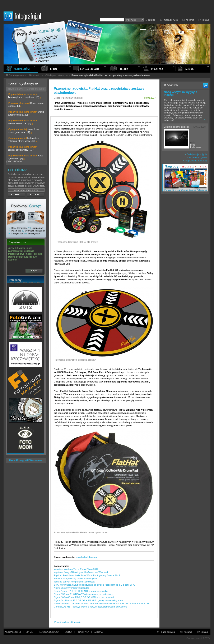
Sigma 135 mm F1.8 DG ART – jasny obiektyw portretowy (83, 594)
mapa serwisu (171, 20)
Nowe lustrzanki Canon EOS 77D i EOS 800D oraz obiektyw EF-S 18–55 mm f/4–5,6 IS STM (101, 604)
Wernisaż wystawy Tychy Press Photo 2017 (76, 569)
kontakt (206, 20)
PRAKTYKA (83, 632)
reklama (190, 20)
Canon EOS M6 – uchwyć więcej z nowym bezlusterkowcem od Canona (91, 607)
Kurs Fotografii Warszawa (26, 460)
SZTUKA (98, 632)
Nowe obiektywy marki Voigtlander (71, 588)
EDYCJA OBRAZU (49, 632)
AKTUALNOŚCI (13, 632)
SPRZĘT (30, 632)
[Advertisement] (185, 262)
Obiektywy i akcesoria (56, 75)
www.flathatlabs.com (86, 557)
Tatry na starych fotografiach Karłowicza (74, 582)
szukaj (151, 20)
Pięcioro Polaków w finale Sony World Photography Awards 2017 (87, 575)
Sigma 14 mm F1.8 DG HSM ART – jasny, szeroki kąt (81, 591)
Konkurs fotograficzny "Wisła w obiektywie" (76, 579)
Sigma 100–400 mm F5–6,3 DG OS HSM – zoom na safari (84, 597)
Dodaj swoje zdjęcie (196, 154)
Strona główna (15, 75)
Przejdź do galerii (197, 157)
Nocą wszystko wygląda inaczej (181, 93)
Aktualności (34, 75)
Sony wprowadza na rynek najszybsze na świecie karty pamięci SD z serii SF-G (94, 585)
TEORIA (68, 632)
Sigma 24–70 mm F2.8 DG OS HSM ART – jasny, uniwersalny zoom (89, 600)
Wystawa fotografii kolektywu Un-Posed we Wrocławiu (82, 572)
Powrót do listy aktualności (66, 622)
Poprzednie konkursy (195, 161)
